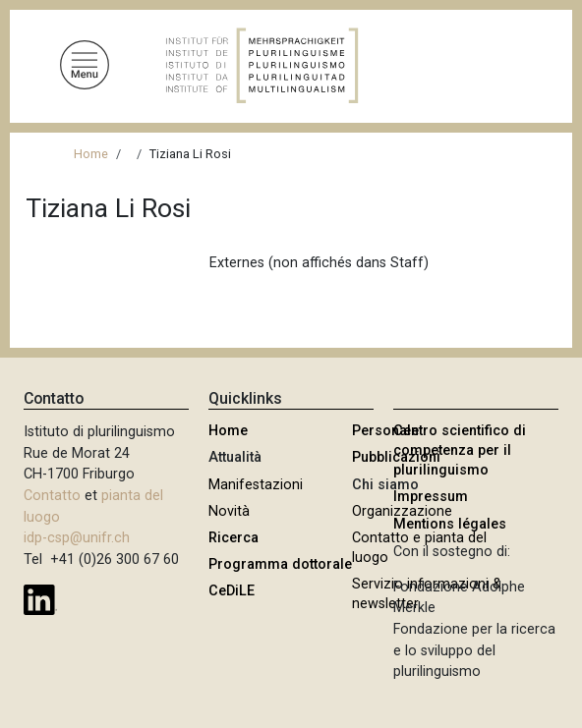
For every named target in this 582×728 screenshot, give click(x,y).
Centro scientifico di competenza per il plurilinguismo (460, 450)
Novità (229, 511)
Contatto (52, 496)
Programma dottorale (280, 564)
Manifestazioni (256, 485)
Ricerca (233, 538)
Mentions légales (450, 524)
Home (91, 154)
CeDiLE (232, 591)
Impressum (431, 497)
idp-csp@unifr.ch (77, 538)
